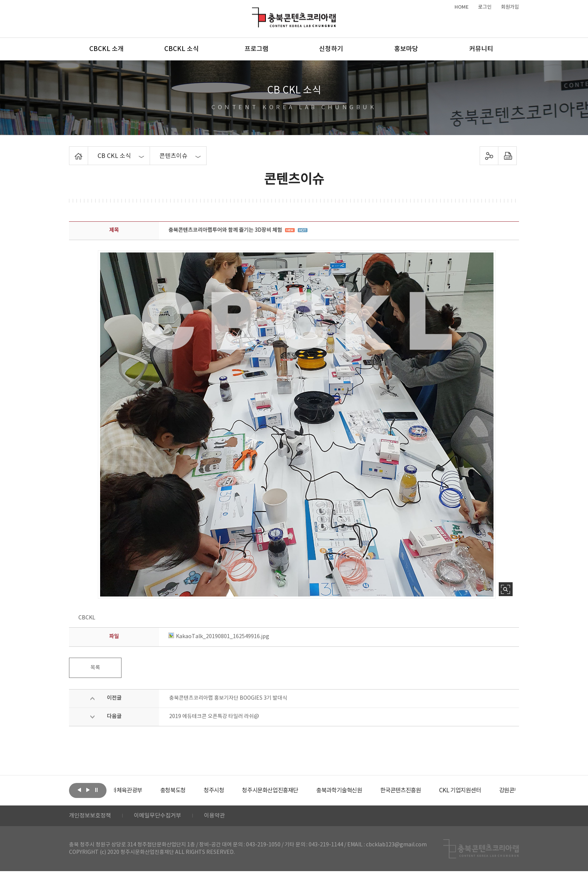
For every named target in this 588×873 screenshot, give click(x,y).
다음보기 (88, 790)
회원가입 (510, 7)
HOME (462, 7)
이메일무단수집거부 (162, 817)
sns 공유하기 (489, 156)
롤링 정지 (96, 790)
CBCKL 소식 (181, 49)
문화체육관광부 (142, 790)
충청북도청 (193, 790)
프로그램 (256, 49)
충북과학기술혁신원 (367, 790)
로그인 (485, 7)
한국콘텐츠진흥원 (432, 790)
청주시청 (235, 790)
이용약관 (222, 817)
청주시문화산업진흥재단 (295, 790)
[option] (142, 790)
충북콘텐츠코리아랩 (254, 12)
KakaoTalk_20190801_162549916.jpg (219, 637)
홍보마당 (406, 49)
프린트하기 (508, 156)
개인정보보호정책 (91, 817)
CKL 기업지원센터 (494, 790)
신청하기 (331, 49)
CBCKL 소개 (106, 49)
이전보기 (79, 790)
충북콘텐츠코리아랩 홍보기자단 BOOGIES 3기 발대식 (228, 698)
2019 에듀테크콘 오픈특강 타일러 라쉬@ (214, 717)
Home (71, 151)
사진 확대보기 (506, 589)
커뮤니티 (481, 49)
